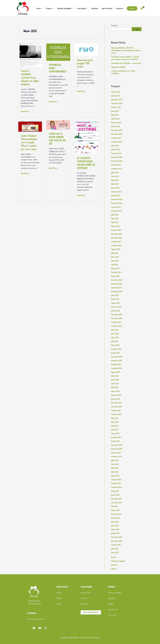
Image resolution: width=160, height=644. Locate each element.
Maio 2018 (115, 384)
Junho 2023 (115, 176)
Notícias (59, 604)
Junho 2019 (115, 334)
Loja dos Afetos (107, 8)
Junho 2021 (115, 257)
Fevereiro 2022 (116, 230)
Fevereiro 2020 (116, 307)
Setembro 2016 (116, 457)
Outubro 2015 (116, 483)
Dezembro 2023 (117, 157)
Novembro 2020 (117, 284)
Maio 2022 (115, 219)
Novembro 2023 (117, 161)
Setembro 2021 (116, 245)
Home (40, 8)
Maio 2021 (115, 261)
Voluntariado (85, 604)
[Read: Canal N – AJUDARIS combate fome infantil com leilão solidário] (30, 55)
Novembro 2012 (117, 541)
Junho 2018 (115, 380)
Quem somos (62, 586)
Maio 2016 (115, 468)
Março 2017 (115, 434)
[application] (42, 8)
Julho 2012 (115, 549)
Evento (114, 557)
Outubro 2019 (116, 322)
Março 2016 (115, 476)
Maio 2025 (115, 115)
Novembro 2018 (117, 361)
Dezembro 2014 (117, 499)
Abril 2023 (115, 184)
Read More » (25, 111)
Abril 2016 (115, 472)
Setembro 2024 (117, 142)
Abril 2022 (115, 222)
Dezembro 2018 (117, 357)
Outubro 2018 (116, 364)
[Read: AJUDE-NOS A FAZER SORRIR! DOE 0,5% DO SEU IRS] (58, 125)
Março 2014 (115, 510)
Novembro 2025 (117, 103)
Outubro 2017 (116, 410)
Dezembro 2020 (117, 280)
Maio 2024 (115, 146)
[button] (132, 8)
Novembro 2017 (117, 407)
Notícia (114, 569)
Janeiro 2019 (115, 353)
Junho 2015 (115, 491)
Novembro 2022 (117, 203)
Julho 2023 (115, 173)
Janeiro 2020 (116, 311)
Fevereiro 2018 (116, 395)
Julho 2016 (115, 460)
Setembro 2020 (117, 292)
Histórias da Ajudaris (65, 8)
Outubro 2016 (116, 453)
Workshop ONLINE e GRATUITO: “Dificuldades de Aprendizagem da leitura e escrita (126, 50)
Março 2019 (115, 345)
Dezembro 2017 (117, 403)
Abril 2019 (115, 341)
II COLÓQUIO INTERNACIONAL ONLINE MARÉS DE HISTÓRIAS (86, 163)
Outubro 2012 (116, 545)
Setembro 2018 (116, 368)
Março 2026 (115, 92)
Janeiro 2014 (115, 518)
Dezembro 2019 (117, 315)
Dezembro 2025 (117, 100)
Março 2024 (115, 149)
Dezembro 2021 (117, 234)
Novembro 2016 (117, 449)
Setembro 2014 (116, 503)
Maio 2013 (115, 526)
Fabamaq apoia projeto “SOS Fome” (85, 63)
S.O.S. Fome (112, 615)
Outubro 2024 (116, 138)
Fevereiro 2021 (116, 272)
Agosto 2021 (116, 249)
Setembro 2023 (117, 169)
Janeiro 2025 (115, 126)
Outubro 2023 (116, 165)
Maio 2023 (115, 180)
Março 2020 (115, 303)
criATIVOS (111, 598)
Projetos (50, 8)
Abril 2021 (115, 265)
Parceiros (59, 598)
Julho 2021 (115, 253)
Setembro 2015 (116, 487)
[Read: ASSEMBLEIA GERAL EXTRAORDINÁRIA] (58, 52)
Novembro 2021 (117, 238)
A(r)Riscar (111, 604)
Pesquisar (114, 25)
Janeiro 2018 (115, 399)
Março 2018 (115, 391)
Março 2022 (115, 226)
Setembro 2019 (116, 326)
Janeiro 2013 (115, 533)
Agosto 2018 (116, 372)
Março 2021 (115, 268)
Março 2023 (115, 188)
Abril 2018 (115, 387)
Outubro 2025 (116, 107)
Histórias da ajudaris (118, 561)
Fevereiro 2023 (116, 192)
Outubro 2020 (116, 288)
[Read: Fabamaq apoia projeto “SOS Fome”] (86, 49)
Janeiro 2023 (116, 196)
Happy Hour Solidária (118, 67)
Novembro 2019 (117, 318)
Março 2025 (115, 119)
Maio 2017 (115, 426)
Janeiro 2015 (115, 495)
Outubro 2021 (116, 242)
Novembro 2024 (117, 134)
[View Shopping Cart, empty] (142, 8)
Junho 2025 (115, 111)
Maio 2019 (115, 338)
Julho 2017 (115, 418)
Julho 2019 (115, 330)
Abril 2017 (115, 430)
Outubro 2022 (116, 207)
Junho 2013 (115, 522)
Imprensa (114, 565)
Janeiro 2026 (116, 96)
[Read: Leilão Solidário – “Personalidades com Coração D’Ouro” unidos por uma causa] (30, 126)
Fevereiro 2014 (116, 514)
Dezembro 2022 (117, 199)
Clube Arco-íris (113, 610)
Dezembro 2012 (117, 537)
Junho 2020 (115, 299)
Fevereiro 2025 (116, 123)
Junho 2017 (115, 422)
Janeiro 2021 (115, 276)
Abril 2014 (115, 506)
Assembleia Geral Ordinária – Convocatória (126, 63)
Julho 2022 (115, 215)
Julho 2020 (115, 295)
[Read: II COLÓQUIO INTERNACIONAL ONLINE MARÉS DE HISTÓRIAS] (86, 137)
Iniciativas (95, 8)
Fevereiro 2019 (116, 349)
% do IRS (84, 598)
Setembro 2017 (116, 414)
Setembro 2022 (117, 211)
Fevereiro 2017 (116, 437)
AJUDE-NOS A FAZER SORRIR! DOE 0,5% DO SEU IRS (57, 139)
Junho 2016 (115, 464)
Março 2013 (115, 529)
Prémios (59, 593)
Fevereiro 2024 (116, 153)
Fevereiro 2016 (116, 480)
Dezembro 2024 (117, 130)
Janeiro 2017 (115, 441)
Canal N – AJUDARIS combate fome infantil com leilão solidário (30, 78)
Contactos (119, 8)
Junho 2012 (115, 553)
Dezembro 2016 (117, 445)
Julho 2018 (115, 376)
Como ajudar (82, 8)
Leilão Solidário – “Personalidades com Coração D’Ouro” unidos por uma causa (30, 143)
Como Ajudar (86, 586)
